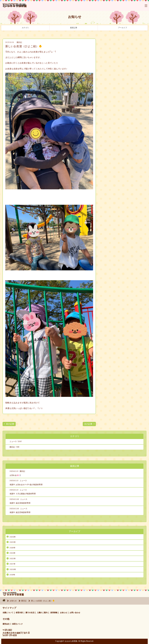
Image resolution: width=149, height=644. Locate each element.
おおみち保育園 (15, 7)
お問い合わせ (75, 613)
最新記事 (74, 28)
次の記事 (88, 424)
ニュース (23, 481)
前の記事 (10, 424)
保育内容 (19, 613)
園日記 (19, 42)
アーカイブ (123, 28)
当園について (8, 613)
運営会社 (6, 624)
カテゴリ (25, 28)
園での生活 (30, 613)
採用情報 (54, 613)
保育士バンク (17, 624)
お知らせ (13, 601)
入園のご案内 (42, 613)
